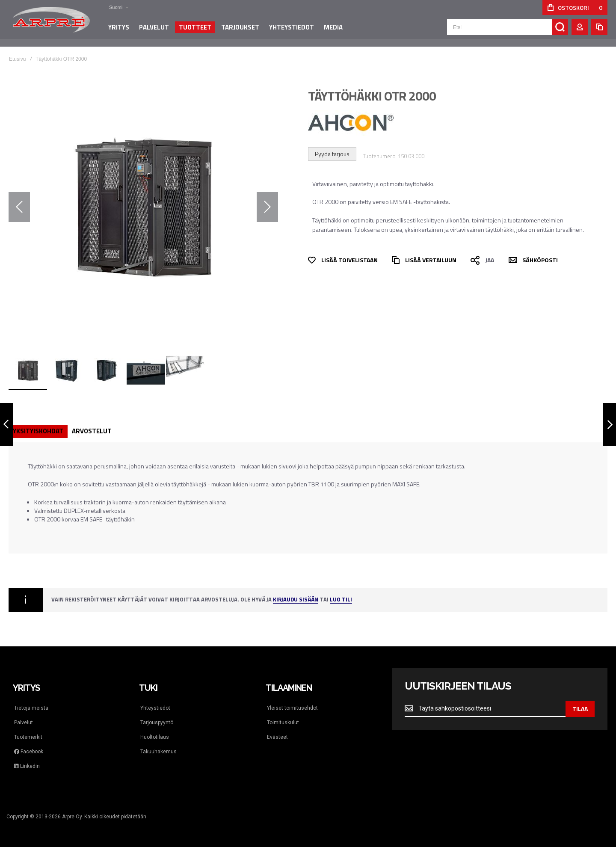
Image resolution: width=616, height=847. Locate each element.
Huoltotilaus (155, 737)
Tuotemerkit (28, 737)
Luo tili (341, 600)
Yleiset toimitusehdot (292, 708)
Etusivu (17, 59)
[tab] (38, 431)
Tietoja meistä (31, 708)
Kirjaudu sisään (296, 600)
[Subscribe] (580, 709)
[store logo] (51, 23)
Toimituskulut (283, 723)
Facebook (29, 752)
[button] (113, 7)
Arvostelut (92, 431)
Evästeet (277, 737)
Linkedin (27, 766)
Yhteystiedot (155, 708)
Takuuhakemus (158, 752)
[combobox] (508, 31)
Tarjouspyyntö (157, 723)
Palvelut (24, 723)
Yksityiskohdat (38, 431)
